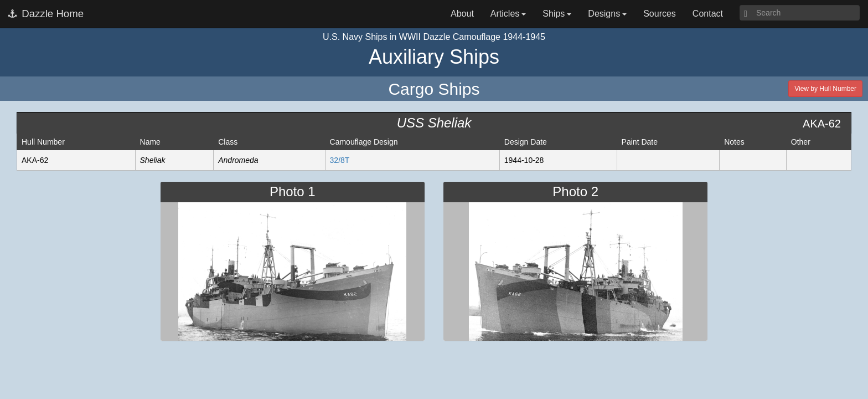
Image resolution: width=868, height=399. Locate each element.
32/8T (340, 160)
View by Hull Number (825, 89)
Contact (708, 14)
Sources (660, 14)
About (462, 14)
